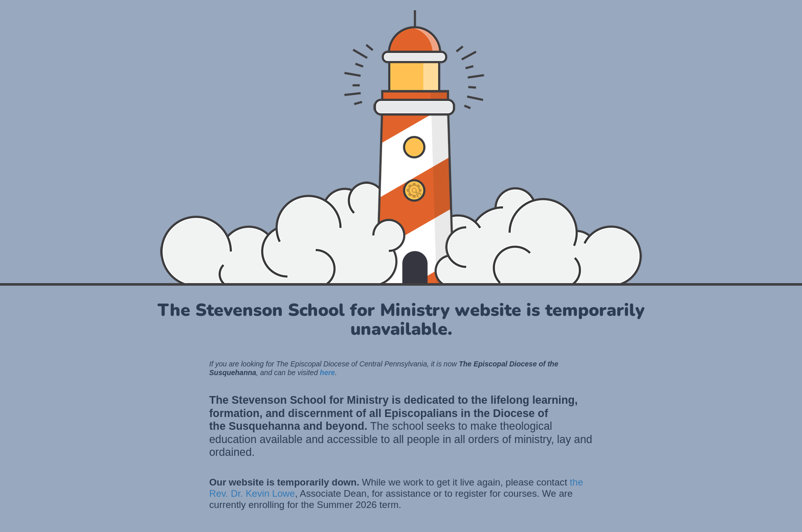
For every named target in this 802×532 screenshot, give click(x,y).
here (327, 373)
